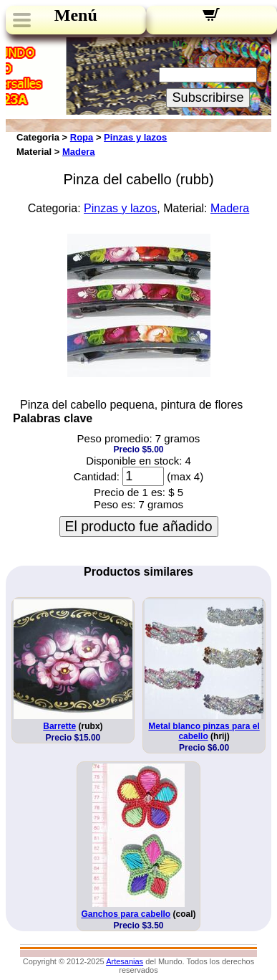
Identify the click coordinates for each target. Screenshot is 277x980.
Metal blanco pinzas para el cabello (204, 731)
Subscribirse (208, 97)
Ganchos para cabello (126, 914)
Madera (79, 152)
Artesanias (125, 961)
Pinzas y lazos (135, 137)
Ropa (82, 137)
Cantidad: (97, 476)
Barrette (59, 726)
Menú (76, 15)
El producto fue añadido (139, 526)
